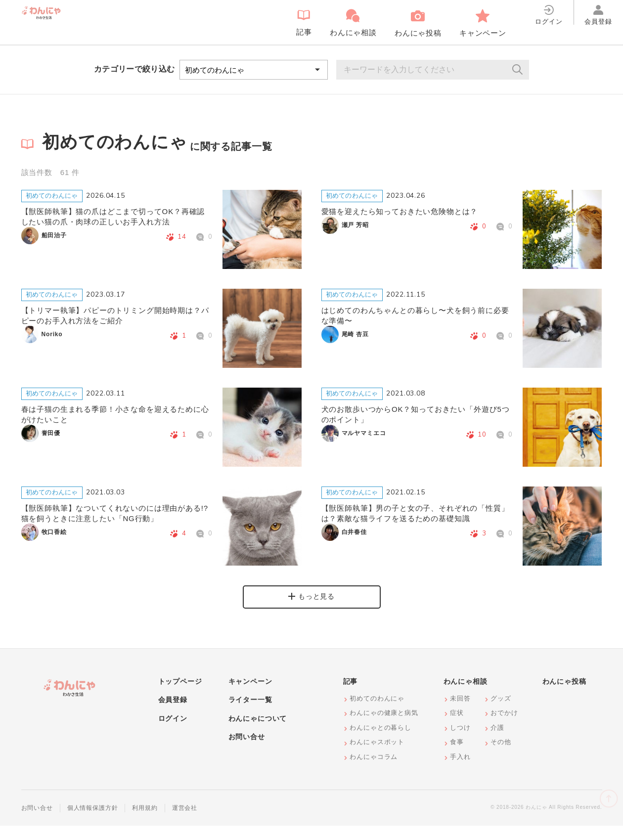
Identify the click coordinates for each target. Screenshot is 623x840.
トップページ (180, 696)
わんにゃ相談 (466, 696)
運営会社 (185, 823)
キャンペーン (250, 696)
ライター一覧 (250, 714)
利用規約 (145, 823)
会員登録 (173, 714)
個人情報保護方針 (93, 823)
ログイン (173, 733)
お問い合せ (247, 752)
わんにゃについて (258, 733)
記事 (351, 696)
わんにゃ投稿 (564, 696)
